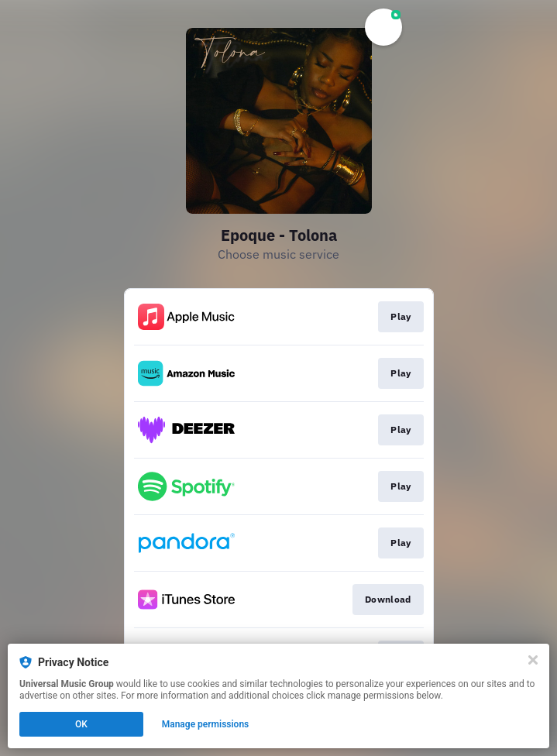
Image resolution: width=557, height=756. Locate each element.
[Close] (533, 660)
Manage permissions (206, 724)
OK (81, 724)
